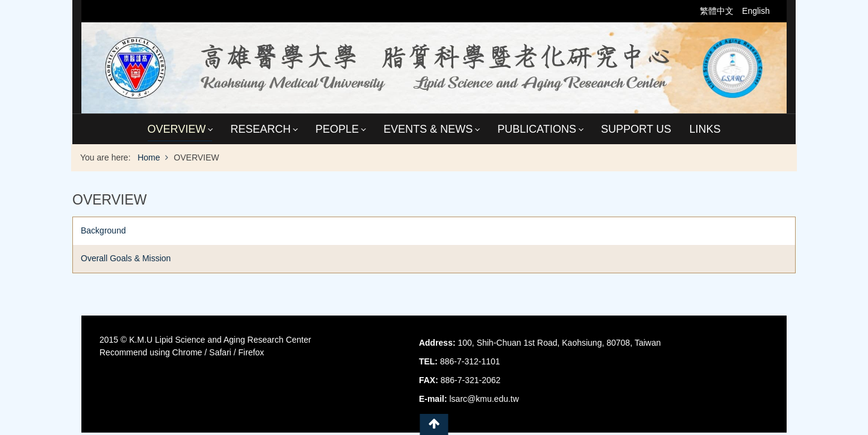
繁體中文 (718, 11)
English (756, 11)
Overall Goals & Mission (126, 258)
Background (103, 230)
